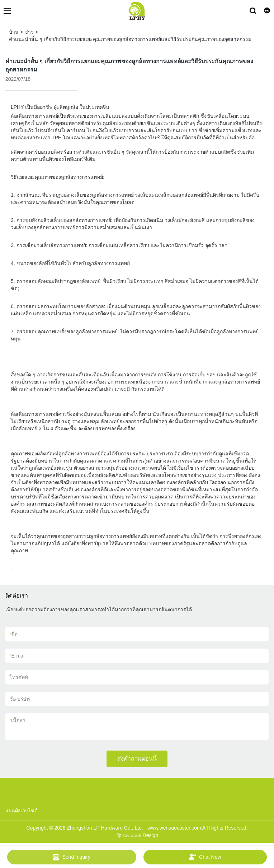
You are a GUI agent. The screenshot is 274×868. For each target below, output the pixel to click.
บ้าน (14, 32)
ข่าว (29, 32)
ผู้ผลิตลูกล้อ (65, 107)
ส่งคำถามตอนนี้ (137, 759)
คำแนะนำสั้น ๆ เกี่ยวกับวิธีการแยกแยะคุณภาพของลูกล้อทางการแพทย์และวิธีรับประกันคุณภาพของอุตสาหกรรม (130, 39)
